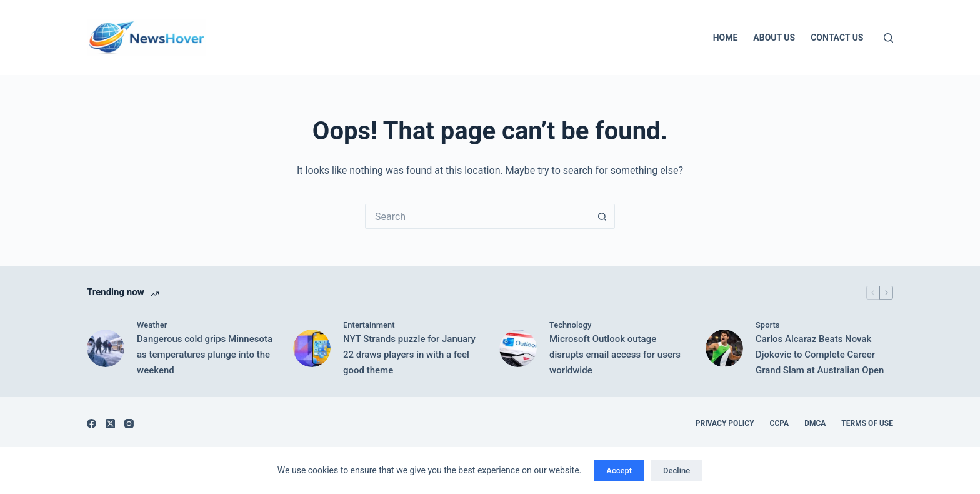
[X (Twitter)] (110, 424)
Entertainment (369, 325)
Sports (768, 325)
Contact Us (837, 38)
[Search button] (602, 216)
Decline (677, 471)
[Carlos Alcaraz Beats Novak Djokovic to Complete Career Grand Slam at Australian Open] (724, 348)
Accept (619, 471)
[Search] (888, 38)
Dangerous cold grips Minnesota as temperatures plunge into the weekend (205, 355)
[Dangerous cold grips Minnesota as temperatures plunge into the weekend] (106, 348)
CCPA (780, 423)
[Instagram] (129, 424)
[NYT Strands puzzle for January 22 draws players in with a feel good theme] (312, 348)
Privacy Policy (725, 423)
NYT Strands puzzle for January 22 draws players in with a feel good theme (409, 355)
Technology (570, 325)
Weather (152, 325)
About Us (774, 38)
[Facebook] (92, 424)
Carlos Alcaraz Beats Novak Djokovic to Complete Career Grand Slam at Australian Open (820, 355)
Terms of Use (867, 423)
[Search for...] (477, 216)
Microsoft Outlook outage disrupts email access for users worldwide (615, 355)
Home (726, 38)
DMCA (815, 423)
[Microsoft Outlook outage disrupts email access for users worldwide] (518, 348)
